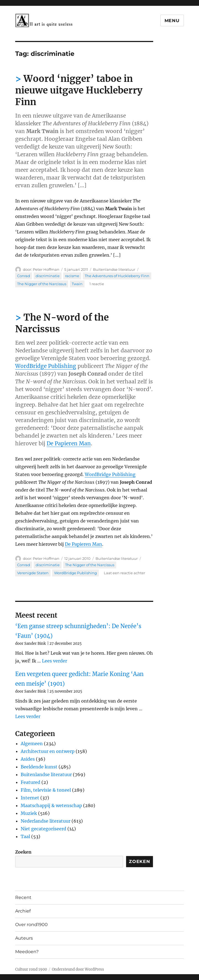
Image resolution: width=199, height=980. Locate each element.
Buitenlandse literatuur (114, 269)
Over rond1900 (31, 925)
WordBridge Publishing (46, 366)
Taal (25, 836)
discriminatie (48, 276)
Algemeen (32, 744)
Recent (23, 897)
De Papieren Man (69, 443)
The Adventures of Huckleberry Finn (117, 276)
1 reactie (97, 284)
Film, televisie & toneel (46, 790)
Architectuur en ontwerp (48, 751)
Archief (23, 911)
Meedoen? (27, 952)
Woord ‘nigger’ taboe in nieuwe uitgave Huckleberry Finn (79, 90)
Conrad (24, 276)
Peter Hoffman (46, 269)
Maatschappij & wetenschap (51, 805)
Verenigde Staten (33, 573)
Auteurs (24, 938)
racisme (72, 276)
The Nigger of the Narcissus (42, 284)
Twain (77, 284)
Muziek (29, 813)
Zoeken (23, 852)
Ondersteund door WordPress (78, 969)
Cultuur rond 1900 (31, 969)
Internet (30, 798)
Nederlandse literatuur (46, 821)
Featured (30, 782)
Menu (172, 21)
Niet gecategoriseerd (43, 829)
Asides (28, 759)
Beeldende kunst (39, 767)
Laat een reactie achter (124, 573)
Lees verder (55, 661)
